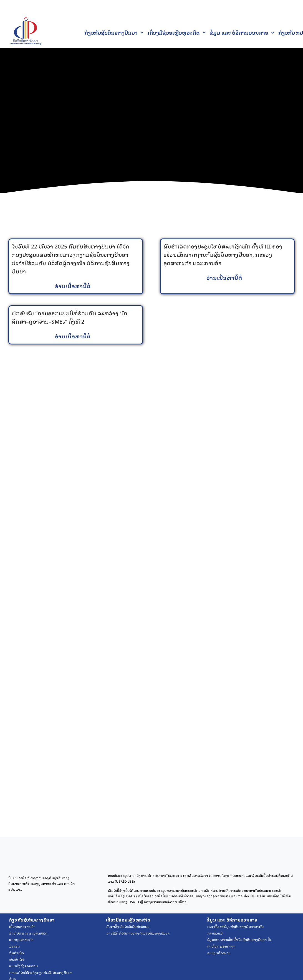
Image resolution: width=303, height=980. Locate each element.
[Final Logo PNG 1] (26, 20)
